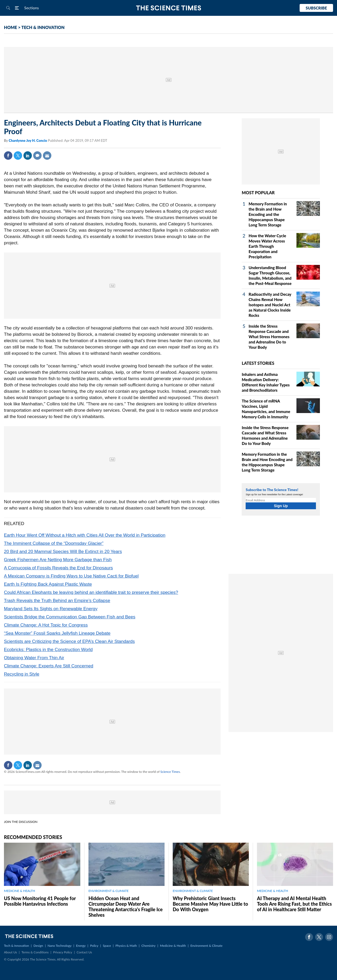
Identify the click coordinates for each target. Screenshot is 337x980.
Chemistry (148, 946)
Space (107, 946)
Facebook (8, 156)
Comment (37, 156)
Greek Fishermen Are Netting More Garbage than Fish (58, 560)
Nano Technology (60, 946)
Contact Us (84, 952)
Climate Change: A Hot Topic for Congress (46, 625)
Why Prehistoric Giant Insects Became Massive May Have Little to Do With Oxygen (210, 904)
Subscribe (316, 8)
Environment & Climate (206, 946)
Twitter (18, 156)
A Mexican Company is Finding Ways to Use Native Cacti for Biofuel (71, 576)
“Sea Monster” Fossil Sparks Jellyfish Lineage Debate (57, 633)
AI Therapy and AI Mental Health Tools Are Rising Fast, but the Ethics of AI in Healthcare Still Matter (294, 904)
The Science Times (169, 8)
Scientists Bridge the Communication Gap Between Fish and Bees (70, 617)
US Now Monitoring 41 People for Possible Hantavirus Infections (40, 901)
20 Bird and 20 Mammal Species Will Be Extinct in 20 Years (63, 552)
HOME (11, 27)
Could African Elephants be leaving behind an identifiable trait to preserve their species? (91, 592)
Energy (81, 946)
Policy (94, 946)
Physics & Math (126, 946)
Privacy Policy (63, 952)
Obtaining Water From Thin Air (34, 658)
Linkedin (28, 156)
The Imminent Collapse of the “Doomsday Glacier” (54, 543)
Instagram (329, 937)
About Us (10, 952)
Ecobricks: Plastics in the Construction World (48, 650)
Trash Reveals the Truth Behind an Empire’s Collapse (57, 601)
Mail (47, 156)
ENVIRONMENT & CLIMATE (108, 891)
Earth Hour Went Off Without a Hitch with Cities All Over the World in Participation (85, 535)
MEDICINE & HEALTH (19, 891)
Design (38, 946)
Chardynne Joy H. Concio (28, 140)
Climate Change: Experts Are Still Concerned (49, 666)
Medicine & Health (173, 946)
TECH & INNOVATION (43, 27)
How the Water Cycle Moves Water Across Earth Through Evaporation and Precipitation (267, 246)
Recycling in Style (22, 674)
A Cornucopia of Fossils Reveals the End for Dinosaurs (58, 568)
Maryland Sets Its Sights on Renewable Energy (51, 609)
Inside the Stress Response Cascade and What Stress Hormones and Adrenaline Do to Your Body (269, 337)
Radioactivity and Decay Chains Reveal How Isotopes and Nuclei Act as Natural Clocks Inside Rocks (270, 305)
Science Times (170, 772)
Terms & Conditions (35, 952)
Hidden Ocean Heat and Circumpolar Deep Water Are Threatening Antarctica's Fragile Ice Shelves (126, 907)
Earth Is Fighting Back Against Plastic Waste (48, 584)
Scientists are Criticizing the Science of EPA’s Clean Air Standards (69, 641)
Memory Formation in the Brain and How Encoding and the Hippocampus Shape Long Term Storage (268, 214)
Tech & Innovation (16, 946)
